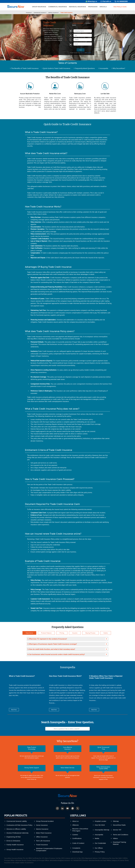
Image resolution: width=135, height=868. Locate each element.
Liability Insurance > (53, 13)
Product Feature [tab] (46, 633)
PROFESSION (93, 7)
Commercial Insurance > (40, 13)
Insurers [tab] (75, 633)
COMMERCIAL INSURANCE (58, 7)
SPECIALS (103, 7)
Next (80, 50)
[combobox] (83, 35)
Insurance (29, 13)
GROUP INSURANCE (39, 7)
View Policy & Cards (120, 7)
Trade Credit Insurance (66, 13)
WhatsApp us (92, 1)
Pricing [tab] (62, 633)
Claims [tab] (106, 633)
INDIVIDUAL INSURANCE (77, 7)
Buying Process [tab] (90, 633)
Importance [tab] (29, 633)
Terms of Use (82, 53)
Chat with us (107, 1)
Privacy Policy (89, 53)
